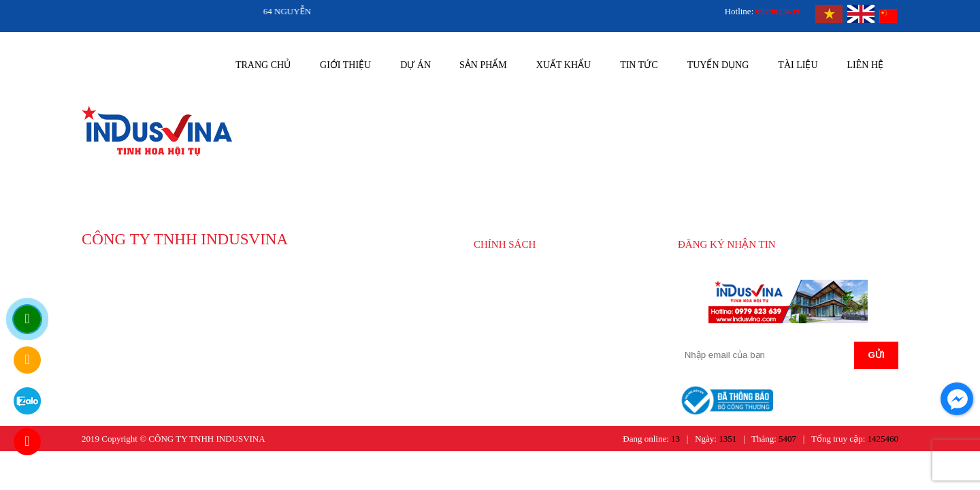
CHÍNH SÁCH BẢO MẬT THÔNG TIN (559, 336)
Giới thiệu (345, 65)
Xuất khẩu (563, 65)
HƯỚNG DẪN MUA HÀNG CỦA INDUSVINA (550, 283)
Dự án (415, 65)
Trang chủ (263, 65)
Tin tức (639, 65)
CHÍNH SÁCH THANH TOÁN (544, 317)
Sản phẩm (483, 65)
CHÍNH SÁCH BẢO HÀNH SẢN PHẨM (561, 354)
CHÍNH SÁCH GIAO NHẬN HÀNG (554, 299)
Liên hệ (866, 65)
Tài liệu (798, 65)
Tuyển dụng (718, 65)
